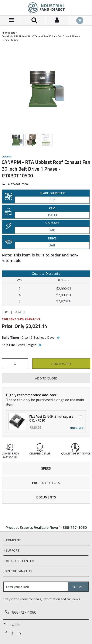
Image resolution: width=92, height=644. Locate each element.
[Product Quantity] (15, 364)
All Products (8, 33)
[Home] (46, 8)
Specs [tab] (46, 468)
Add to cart (61, 364)
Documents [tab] (46, 497)
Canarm (7, 157)
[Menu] (11, 21)
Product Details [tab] (46, 483)
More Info (77, 428)
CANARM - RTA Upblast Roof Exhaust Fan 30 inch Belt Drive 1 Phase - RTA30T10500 (41, 38)
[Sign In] (57, 21)
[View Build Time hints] (58, 338)
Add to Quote (46, 378)
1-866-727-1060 (73, 527)
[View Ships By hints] (40, 345)
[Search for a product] (34, 21)
